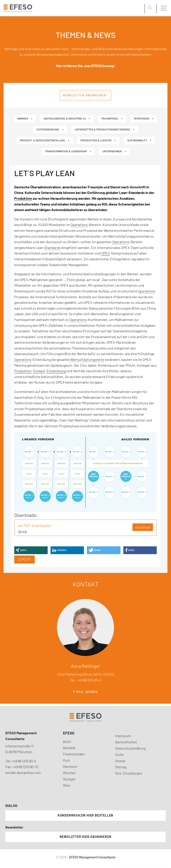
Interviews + (144, 119)
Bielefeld (69, 748)
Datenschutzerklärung (130, 748)
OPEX (106, 253)
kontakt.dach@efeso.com (23, 773)
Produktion (23, 198)
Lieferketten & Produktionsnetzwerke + (105, 130)
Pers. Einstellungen (129, 773)
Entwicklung (56, 371)
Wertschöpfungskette (87, 359)
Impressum (123, 736)
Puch (66, 760)
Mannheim (70, 767)
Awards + (25, 119)
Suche (119, 755)
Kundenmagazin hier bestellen (85, 815)
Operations (79, 225)
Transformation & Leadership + (68, 151)
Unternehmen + (114, 151)
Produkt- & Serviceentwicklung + (45, 140)
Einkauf (39, 371)
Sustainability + (139, 140)
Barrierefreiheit (126, 742)
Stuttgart (69, 779)
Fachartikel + (112, 119)
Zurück (24, 559)
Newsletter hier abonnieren (86, 837)
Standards (53, 248)
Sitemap (121, 767)
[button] (31, 550)
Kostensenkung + (50, 130)
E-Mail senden (86, 692)
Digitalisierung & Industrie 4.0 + (67, 119)
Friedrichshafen (74, 754)
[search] (151, 8)
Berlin (67, 742)
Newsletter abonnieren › (86, 95)
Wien (67, 785)
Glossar (120, 761)
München (69, 773)
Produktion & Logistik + (98, 140)
